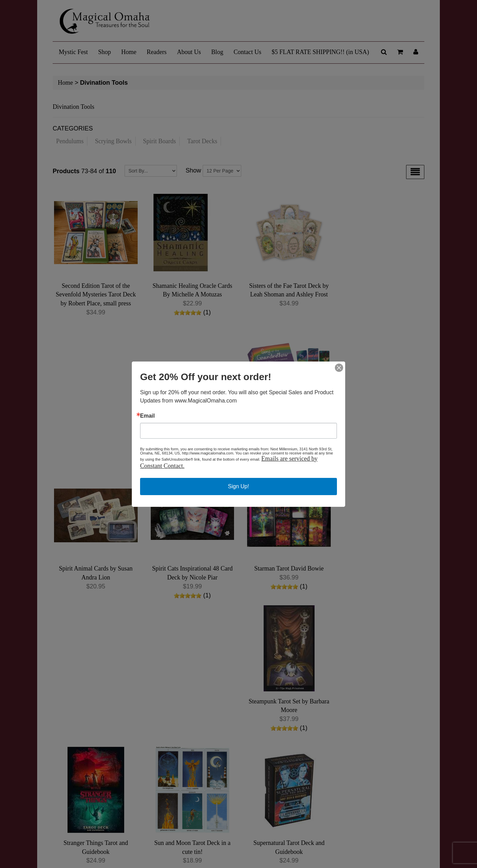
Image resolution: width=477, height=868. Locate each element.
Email (147, 416)
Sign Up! (238, 486)
